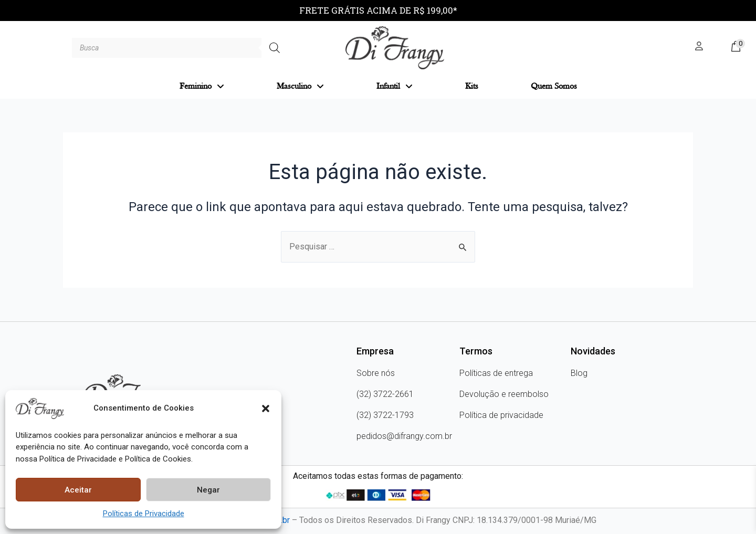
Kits (472, 87)
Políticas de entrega (496, 373)
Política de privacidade (501, 415)
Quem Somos (554, 87)
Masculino (300, 87)
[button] (266, 409)
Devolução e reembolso (504, 394)
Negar (208, 490)
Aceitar (78, 490)
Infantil (395, 87)
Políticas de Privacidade (144, 514)
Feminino (202, 87)
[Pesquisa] (275, 48)
